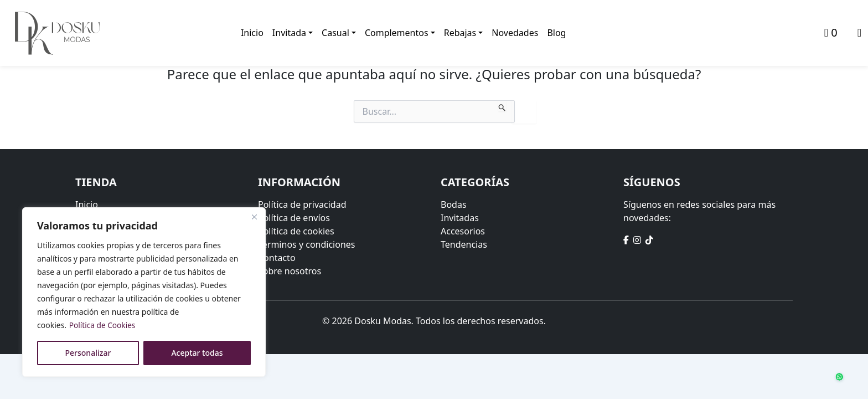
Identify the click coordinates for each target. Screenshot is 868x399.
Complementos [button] (397, 33)
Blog (557, 33)
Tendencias (464, 244)
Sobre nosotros (290, 271)
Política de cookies (296, 231)
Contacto (277, 258)
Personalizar (88, 353)
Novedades (515, 33)
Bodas (454, 204)
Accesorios (463, 231)
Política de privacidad (302, 204)
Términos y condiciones (307, 244)
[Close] (254, 217)
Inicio (252, 33)
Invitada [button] (289, 33)
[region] (144, 292)
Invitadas (460, 218)
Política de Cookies (103, 325)
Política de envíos (294, 218)
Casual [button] (335, 33)
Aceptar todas (197, 353)
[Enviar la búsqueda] (502, 106)
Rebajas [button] (460, 33)
